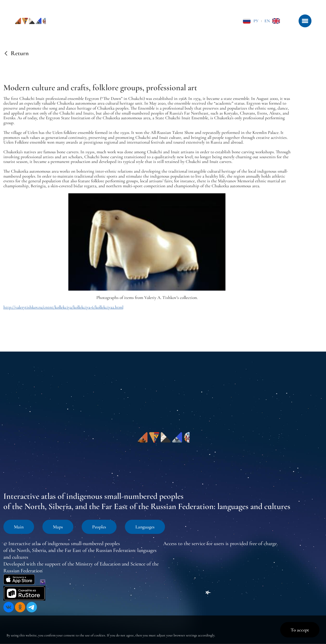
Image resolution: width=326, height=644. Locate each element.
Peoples (99, 527)
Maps (58, 527)
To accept (300, 630)
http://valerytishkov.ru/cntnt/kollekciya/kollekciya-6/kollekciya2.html (63, 307)
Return (20, 53)
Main (19, 527)
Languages (145, 527)
